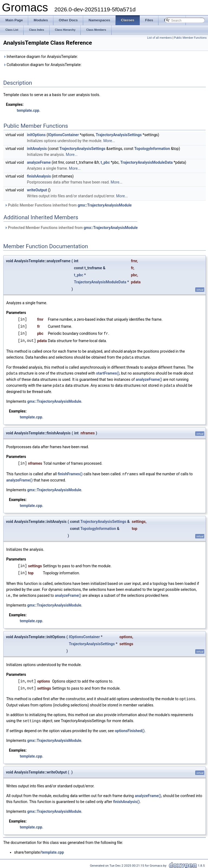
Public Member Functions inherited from (68, 205)
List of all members (159, 38)
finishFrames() (70, 473)
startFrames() (108, 373)
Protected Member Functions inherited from (71, 228)
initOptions (36, 135)
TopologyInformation (152, 149)
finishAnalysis (39, 176)
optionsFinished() (130, 729)
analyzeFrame (39, 162)
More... (109, 141)
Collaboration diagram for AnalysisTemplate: (42, 65)
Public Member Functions (190, 38)
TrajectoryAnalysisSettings (119, 135)
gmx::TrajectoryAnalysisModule (105, 205)
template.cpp (28, 110)
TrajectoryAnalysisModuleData (146, 162)
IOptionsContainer (63, 135)
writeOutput (37, 190)
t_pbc (105, 162)
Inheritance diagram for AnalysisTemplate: (40, 57)
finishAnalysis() (126, 800)
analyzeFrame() (149, 379)
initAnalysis (37, 149)
